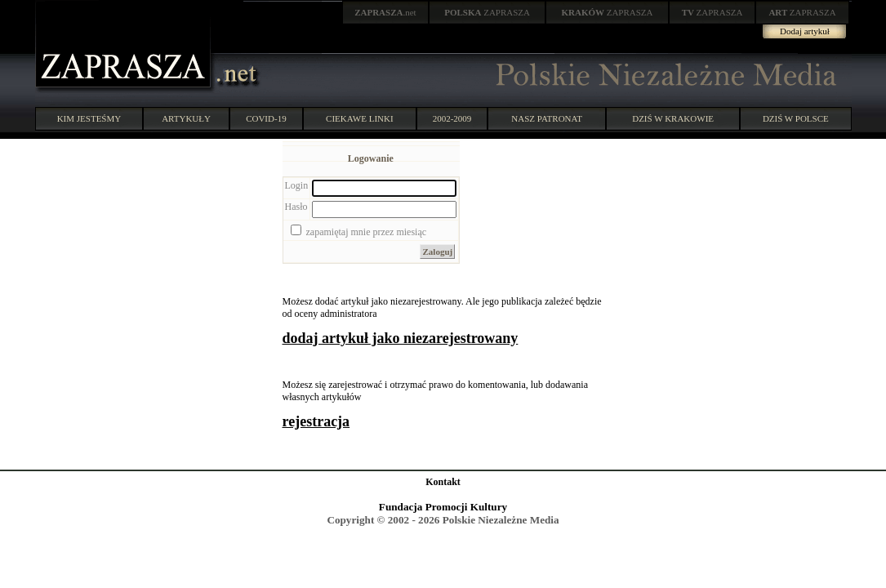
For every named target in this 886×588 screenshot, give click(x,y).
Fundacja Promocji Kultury (443, 507)
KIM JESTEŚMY (89, 118)
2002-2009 (452, 118)
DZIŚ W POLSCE (796, 118)
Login (297, 185)
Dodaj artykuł (805, 31)
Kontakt (443, 482)
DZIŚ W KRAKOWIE (673, 118)
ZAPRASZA (487, 12)
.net (385, 12)
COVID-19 (266, 118)
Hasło (296, 207)
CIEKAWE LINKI (360, 118)
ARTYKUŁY (186, 118)
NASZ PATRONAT (547, 118)
